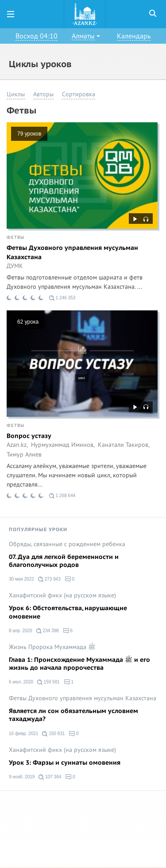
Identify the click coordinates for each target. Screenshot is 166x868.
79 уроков (29, 134)
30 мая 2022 (21, 579)
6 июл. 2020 (21, 682)
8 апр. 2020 (21, 631)
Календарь (134, 36)
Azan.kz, (17, 445)
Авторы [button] (43, 94)
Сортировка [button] (79, 94)
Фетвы (15, 238)
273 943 (49, 579)
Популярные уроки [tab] (38, 530)
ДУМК (15, 266)
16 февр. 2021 (23, 734)
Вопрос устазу (29, 436)
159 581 (48, 682)
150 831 (53, 734)
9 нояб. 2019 (22, 777)
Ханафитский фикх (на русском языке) (62, 595)
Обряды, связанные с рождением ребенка (67, 544)
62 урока (28, 322)
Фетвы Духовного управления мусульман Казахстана (72, 253)
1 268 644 (62, 496)
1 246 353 (62, 298)
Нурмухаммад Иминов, (63, 445)
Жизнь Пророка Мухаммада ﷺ (52, 647)
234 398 (48, 631)
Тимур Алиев (24, 455)
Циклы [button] (16, 94)
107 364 (50, 777)
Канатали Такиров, (124, 445)
